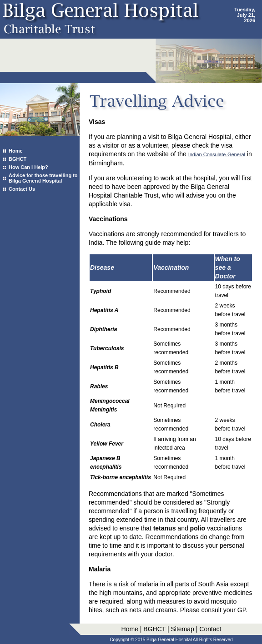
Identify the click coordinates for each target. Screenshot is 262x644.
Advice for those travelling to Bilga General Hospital (43, 178)
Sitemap (182, 629)
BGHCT (18, 159)
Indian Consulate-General (217, 154)
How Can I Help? (28, 167)
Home (16, 151)
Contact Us (22, 189)
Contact (210, 629)
